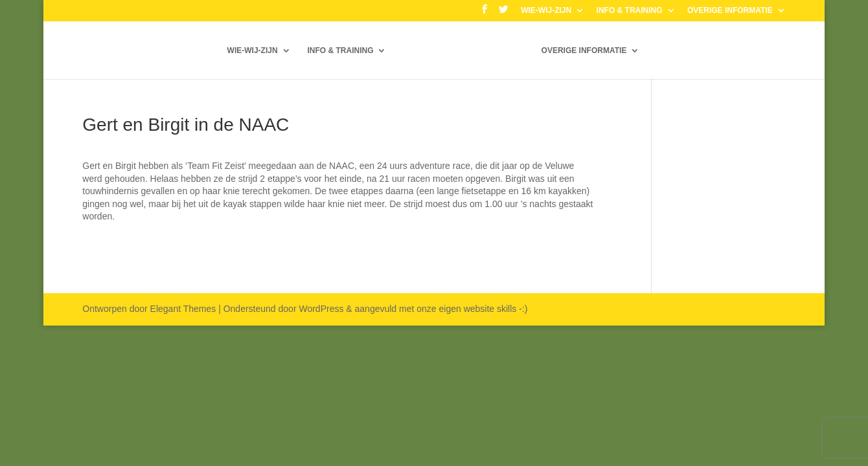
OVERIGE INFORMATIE (730, 11)
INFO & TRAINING (630, 11)
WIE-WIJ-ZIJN (546, 11)
